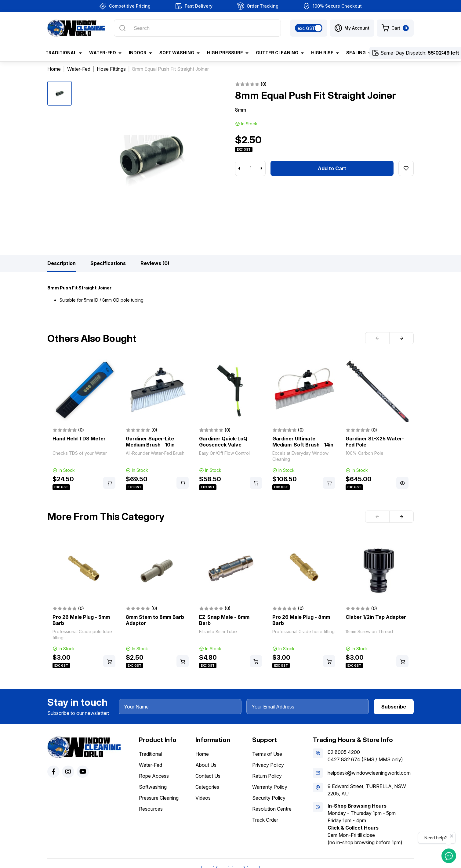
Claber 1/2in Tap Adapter (376, 617)
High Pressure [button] (225, 53)
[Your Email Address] (308, 707)
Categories (207, 787)
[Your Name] (180, 707)
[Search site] (122, 28)
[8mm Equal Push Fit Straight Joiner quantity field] (250, 168)
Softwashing (153, 787)
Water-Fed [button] (103, 53)
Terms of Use (267, 754)
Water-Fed (151, 765)
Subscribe (394, 707)
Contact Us (208, 776)
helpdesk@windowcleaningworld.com (369, 773)
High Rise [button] (322, 53)
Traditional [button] (61, 53)
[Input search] (197, 28)
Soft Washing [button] (177, 53)
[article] (84, 425)
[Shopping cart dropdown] (395, 28)
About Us (206, 765)
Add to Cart (332, 168)
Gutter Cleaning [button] (277, 53)
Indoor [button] (138, 53)
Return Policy (267, 776)
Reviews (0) (155, 263)
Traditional (150, 754)
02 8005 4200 (344, 752)
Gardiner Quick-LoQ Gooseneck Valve (223, 442)
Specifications (108, 263)
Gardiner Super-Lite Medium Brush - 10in (150, 442)
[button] (352, 28)
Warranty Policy (270, 787)
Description (62, 263)
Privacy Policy (268, 765)
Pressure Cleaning (159, 798)
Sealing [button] (356, 53)
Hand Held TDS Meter (79, 439)
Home (202, 754)
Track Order (265, 820)
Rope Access (154, 776)
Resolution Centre (272, 809)
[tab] (62, 263)
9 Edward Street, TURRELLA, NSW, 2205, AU (367, 790)
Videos (203, 798)
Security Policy (269, 798)
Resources (151, 809)
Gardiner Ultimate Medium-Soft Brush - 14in (303, 442)
